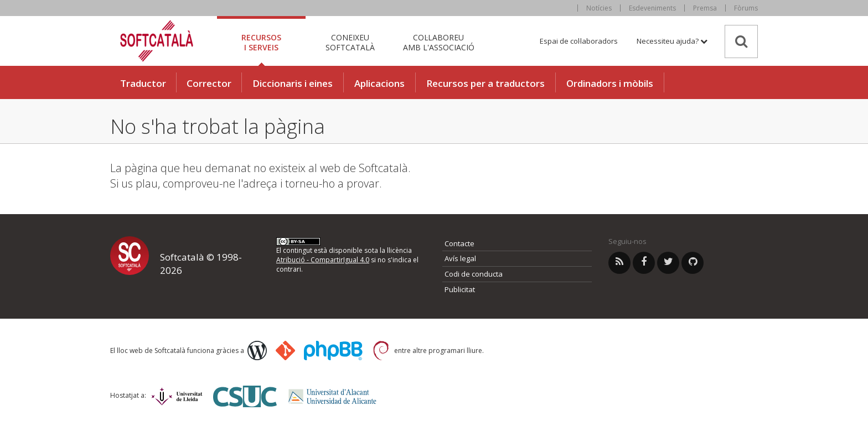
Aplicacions (379, 83)
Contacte (459, 243)
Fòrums (746, 8)
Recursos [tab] (261, 42)
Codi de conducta (474, 274)
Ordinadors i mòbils (610, 83)
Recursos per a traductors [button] (485, 83)
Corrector (209, 83)
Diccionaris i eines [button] (293, 83)
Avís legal (460, 258)
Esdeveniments (652, 8)
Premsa (705, 8)
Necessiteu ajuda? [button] (672, 41)
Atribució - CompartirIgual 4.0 (323, 260)
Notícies (599, 8)
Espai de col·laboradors (579, 41)
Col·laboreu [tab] (438, 42)
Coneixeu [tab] (350, 42)
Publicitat (460, 289)
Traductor (143, 83)
